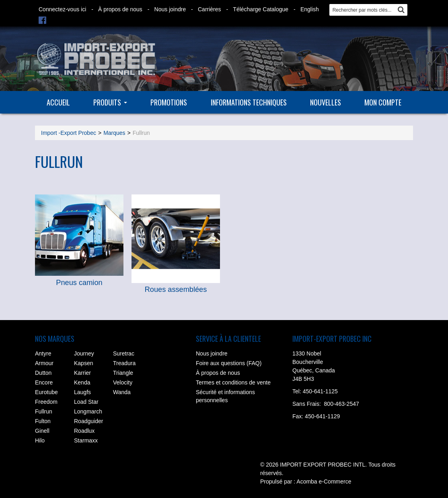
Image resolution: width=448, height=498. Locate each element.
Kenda (82, 382)
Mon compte (383, 102)
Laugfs (82, 392)
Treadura (124, 363)
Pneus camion (79, 283)
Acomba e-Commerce (324, 481)
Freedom (46, 402)
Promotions (169, 102)
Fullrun (44, 411)
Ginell (42, 431)
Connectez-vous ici (62, 9)
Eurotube (46, 392)
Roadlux (84, 431)
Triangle (123, 373)
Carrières (210, 9)
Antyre (43, 353)
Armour (44, 363)
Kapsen (83, 363)
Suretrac (124, 353)
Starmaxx (86, 440)
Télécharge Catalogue (261, 9)
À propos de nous (120, 9)
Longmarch (88, 411)
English (310, 9)
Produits (110, 102)
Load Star (86, 402)
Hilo (40, 440)
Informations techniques (249, 102)
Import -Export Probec (69, 133)
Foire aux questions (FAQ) (229, 363)
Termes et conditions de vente (233, 382)
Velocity (123, 382)
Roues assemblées (176, 289)
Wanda (122, 392)
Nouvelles (326, 102)
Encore (44, 382)
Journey (84, 353)
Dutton (43, 373)
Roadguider (88, 421)
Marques (114, 133)
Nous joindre (170, 9)
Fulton (43, 421)
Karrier (82, 373)
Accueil (58, 102)
